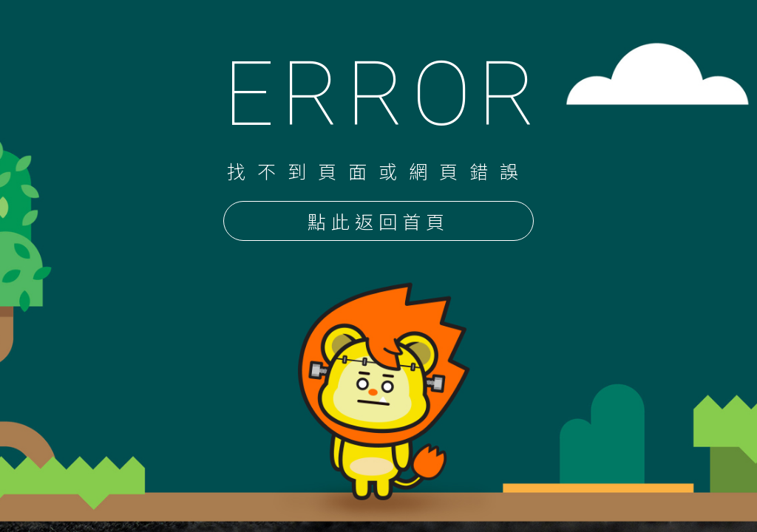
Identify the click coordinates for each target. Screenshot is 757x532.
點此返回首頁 (378, 222)
